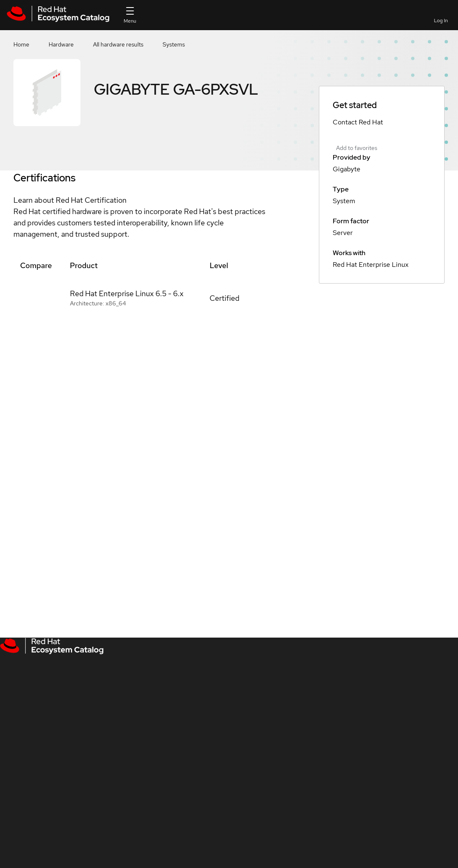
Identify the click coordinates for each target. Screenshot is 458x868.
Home (21, 44)
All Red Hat (415, 15)
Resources (384, 15)
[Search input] (234, 15)
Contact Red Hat (358, 122)
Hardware (61, 44)
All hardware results (118, 44)
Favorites (325, 21)
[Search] (293, 15)
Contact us (354, 21)
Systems (174, 44)
